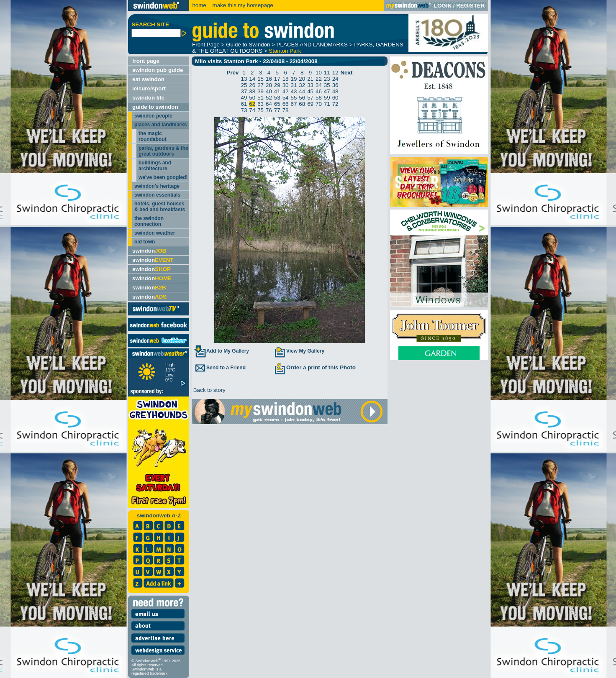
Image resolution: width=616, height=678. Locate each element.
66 (286, 104)
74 (252, 110)
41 (277, 91)
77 (277, 110)
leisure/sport (149, 88)
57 (310, 98)
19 (294, 79)
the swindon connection (149, 221)
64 (269, 104)
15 (261, 79)
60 (335, 98)
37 (244, 91)
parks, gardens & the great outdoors (163, 151)
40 (269, 91)
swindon (149, 251)
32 (302, 85)
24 (335, 79)
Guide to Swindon (248, 45)
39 (261, 91)
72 (335, 104)
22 (319, 79)
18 (286, 79)
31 (294, 85)
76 (269, 110)
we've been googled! (163, 177)
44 (302, 91)
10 (319, 73)
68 (302, 104)
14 (252, 79)
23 (327, 79)
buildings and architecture (155, 166)
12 (335, 73)
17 (277, 79)
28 (269, 85)
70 (319, 104)
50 (252, 98)
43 (294, 91)
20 (302, 79)
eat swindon (148, 79)
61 (244, 104)
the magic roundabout (153, 136)
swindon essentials (157, 195)
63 (261, 104)
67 (294, 104)
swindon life (148, 98)
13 (244, 79)
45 (310, 91)
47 (327, 91)
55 (294, 98)
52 (269, 98)
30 (286, 85)
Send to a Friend (220, 368)
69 (310, 104)
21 (310, 79)
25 (244, 85)
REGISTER (470, 6)
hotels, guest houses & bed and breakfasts (160, 207)
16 (269, 79)
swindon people (153, 116)
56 (302, 98)
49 (244, 98)
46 (319, 91)
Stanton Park (285, 51)
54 (286, 98)
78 (286, 110)
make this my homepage (242, 5)
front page (146, 61)
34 (319, 85)
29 (277, 85)
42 (286, 91)
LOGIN (443, 6)
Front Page (206, 45)
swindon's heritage (157, 186)
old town (145, 242)
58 (319, 98)
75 (261, 110)
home (199, 5)
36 (335, 85)
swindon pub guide (158, 70)
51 (261, 98)
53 (277, 98)
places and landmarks (160, 125)
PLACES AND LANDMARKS (312, 45)
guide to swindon (155, 107)
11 (327, 73)
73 (244, 110)
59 (327, 98)
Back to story (209, 390)
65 (277, 104)
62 (252, 104)
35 (327, 85)
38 (252, 91)
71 (327, 104)
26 (252, 85)
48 (335, 91)
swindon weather (155, 233)
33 (310, 85)
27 (261, 85)
